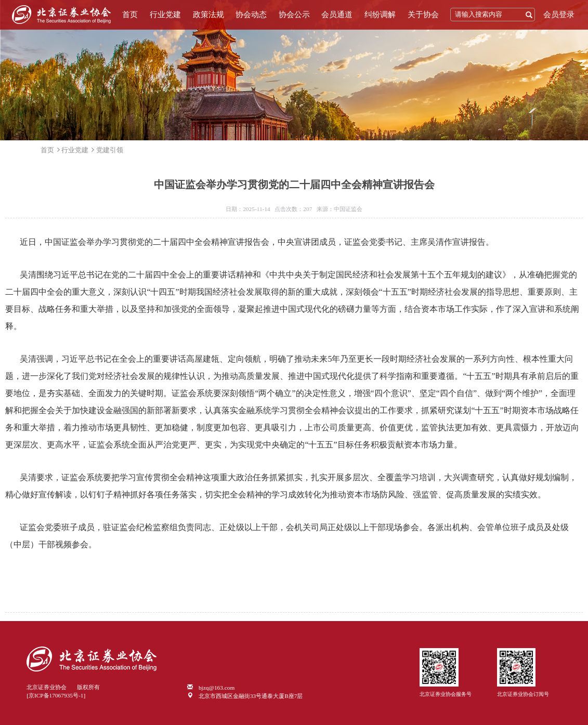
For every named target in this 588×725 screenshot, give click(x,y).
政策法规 (208, 15)
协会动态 (251, 15)
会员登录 (559, 15)
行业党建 (165, 15)
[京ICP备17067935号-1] (56, 695)
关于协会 (423, 15)
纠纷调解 (380, 15)
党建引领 (110, 150)
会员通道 (337, 15)
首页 (130, 15)
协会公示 (294, 15)
